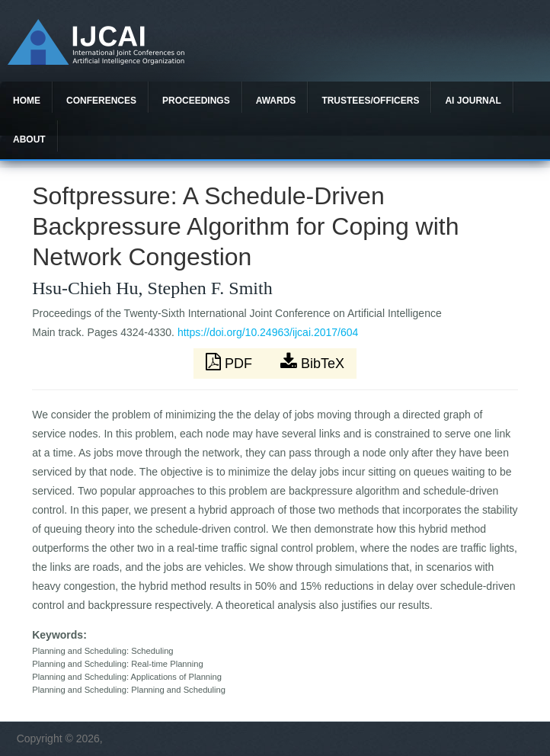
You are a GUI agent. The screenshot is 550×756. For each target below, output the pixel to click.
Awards (276, 101)
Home (27, 101)
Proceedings (196, 101)
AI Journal (473, 101)
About (29, 139)
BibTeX (312, 362)
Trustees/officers (370, 101)
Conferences (101, 101)
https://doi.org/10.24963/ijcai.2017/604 (268, 332)
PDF (231, 362)
